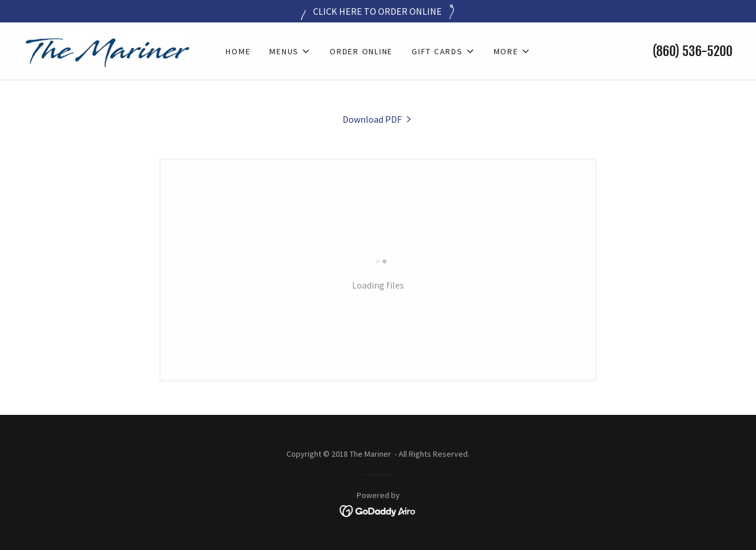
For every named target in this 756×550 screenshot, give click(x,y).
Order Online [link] (361, 51)
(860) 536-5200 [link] (693, 51)
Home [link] (238, 51)
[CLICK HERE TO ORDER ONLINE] (378, 11)
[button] (290, 51)
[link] (107, 50)
